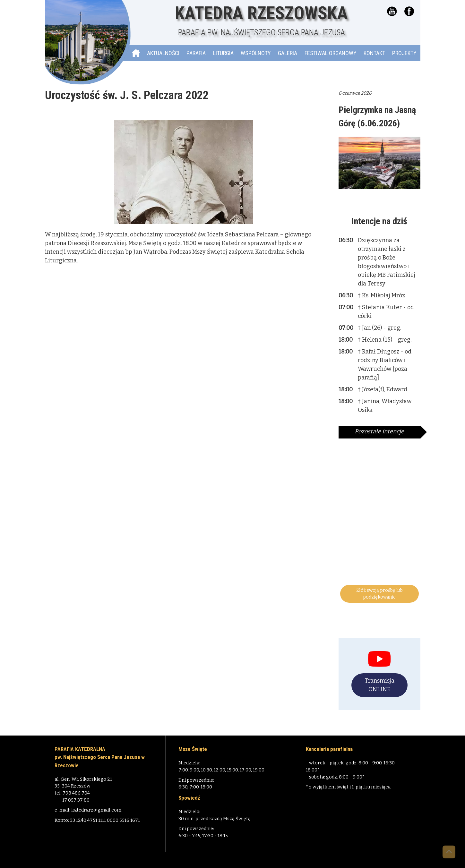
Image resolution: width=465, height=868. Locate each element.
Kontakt (374, 53)
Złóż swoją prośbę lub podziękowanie (379, 594)
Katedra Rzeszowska (262, 21)
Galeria (288, 53)
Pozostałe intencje (379, 431)
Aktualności (163, 53)
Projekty (404, 53)
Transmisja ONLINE (379, 685)
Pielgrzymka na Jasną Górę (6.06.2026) (377, 117)
